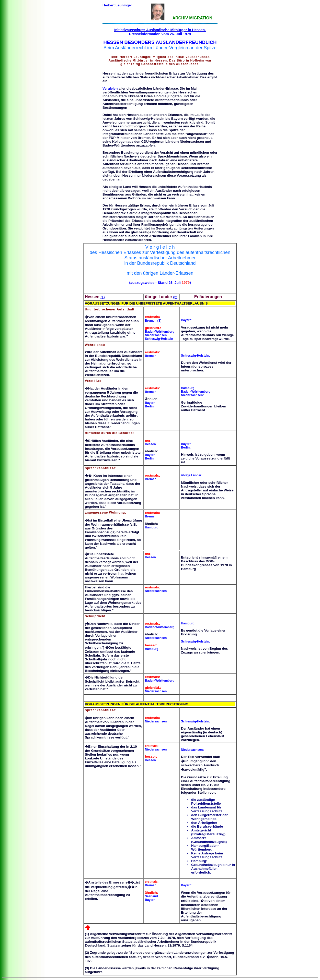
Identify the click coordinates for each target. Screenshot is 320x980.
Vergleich (110, 88)
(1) (102, 297)
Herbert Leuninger (117, 5)
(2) (175, 297)
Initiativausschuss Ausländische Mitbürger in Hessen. (160, 30)
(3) (159, 320)
